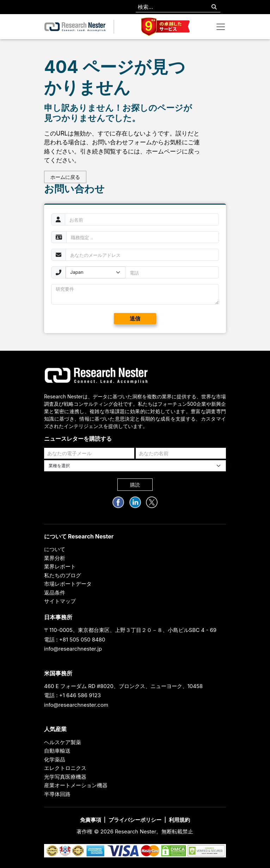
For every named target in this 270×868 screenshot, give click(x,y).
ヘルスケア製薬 (63, 742)
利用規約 (179, 820)
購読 (135, 485)
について (55, 549)
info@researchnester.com (76, 705)
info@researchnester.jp (73, 649)
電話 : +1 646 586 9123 (72, 695)
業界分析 (55, 558)
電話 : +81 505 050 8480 (75, 640)
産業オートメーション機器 (76, 785)
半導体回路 (57, 794)
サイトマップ (60, 601)
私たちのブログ (63, 575)
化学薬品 (55, 759)
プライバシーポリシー (135, 820)
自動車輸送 (57, 751)
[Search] (214, 7)
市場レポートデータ (68, 584)
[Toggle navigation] (221, 27)
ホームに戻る (65, 177)
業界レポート (60, 566)
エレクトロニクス (65, 768)
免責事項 (91, 820)
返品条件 (55, 593)
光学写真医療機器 (65, 777)
